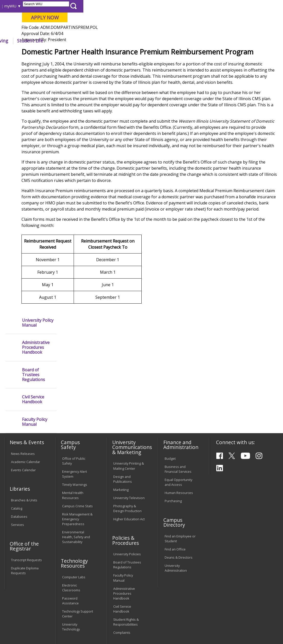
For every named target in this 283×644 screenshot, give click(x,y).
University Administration (176, 516)
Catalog (17, 456)
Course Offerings (146, 6)
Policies (92, 52)
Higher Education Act (129, 467)
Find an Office (175, 497)
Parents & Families (21, 6)
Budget (170, 406)
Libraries (120, 6)
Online (144, 30)
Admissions (103, 41)
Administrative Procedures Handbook (36, 96)
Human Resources (179, 441)
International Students (77, 6)
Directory (172, 6)
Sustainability (84, 609)
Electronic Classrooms (71, 535)
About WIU (39, 41)
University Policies (127, 502)
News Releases (23, 401)
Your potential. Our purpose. (56, 30)
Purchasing (173, 448)
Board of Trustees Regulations (33, 123)
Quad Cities (122, 30)
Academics (71, 41)
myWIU (210, 6)
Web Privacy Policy (112, 629)
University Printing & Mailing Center (129, 413)
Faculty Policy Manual (35, 170)
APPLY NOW (245, 18)
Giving (201, 41)
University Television (129, 445)
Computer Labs (74, 525)
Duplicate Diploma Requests (25, 518)
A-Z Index (192, 6)
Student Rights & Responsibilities (126, 570)
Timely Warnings (75, 432)
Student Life (230, 41)
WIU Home (72, 52)
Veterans (113, 609)
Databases (19, 464)
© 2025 (17, 629)
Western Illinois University (79, 22)
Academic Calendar (26, 409)
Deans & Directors (179, 505)
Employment (53, 609)
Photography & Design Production (127, 456)
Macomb (97, 30)
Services (18, 472)
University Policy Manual (38, 71)
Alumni (132, 41)
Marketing (121, 437)
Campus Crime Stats (77, 454)
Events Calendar (23, 418)
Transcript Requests (26, 508)
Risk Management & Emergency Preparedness (77, 467)
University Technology (71, 574)
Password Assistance (70, 548)
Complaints (122, 580)
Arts (153, 41)
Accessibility (23, 609)
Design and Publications (123, 427)
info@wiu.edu (235, 632)
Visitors (47, 6)
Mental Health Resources (73, 443)
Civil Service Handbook (33, 148)
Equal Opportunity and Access (178, 430)
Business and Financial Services (178, 417)
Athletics (176, 41)
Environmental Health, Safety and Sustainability (76, 485)
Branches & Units (24, 448)
